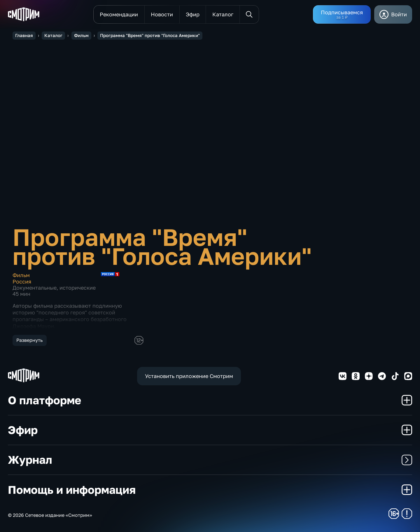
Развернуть (29, 340)
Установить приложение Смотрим (189, 376)
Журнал (210, 460)
